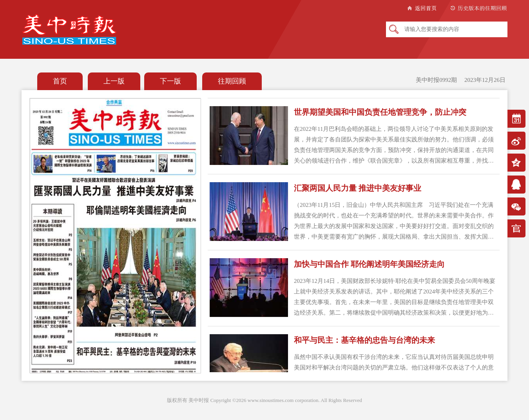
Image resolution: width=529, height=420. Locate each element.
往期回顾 (232, 81)
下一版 (170, 81)
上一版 (114, 81)
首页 (60, 81)
